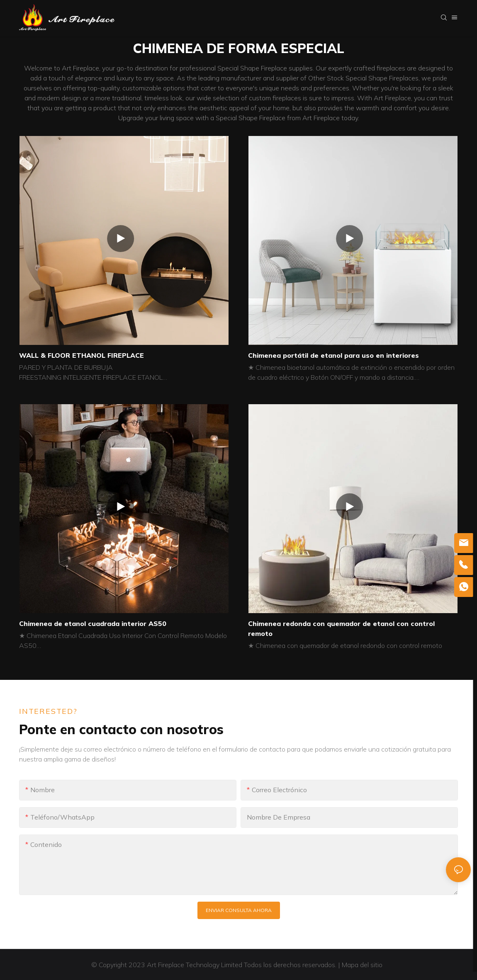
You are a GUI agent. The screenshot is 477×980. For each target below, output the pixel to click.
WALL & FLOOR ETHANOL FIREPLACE (82, 355)
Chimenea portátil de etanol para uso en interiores (333, 355)
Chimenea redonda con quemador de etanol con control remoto (341, 628)
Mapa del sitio (363, 965)
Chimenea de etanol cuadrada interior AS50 (93, 623)
